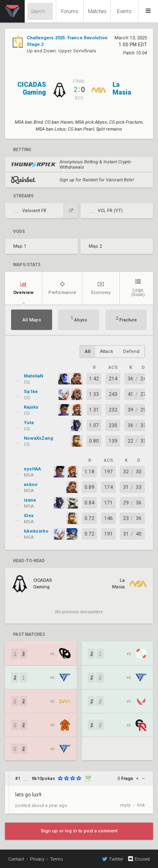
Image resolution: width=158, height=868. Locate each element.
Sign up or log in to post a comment (79, 831)
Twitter (113, 859)
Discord (139, 859)
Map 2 (95, 246)
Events (124, 11)
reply (125, 805)
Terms (57, 859)
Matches (97, 11)
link (141, 805)
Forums (70, 11)
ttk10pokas (44, 779)
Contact (16, 859)
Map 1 (20, 246)
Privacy (37, 859)
